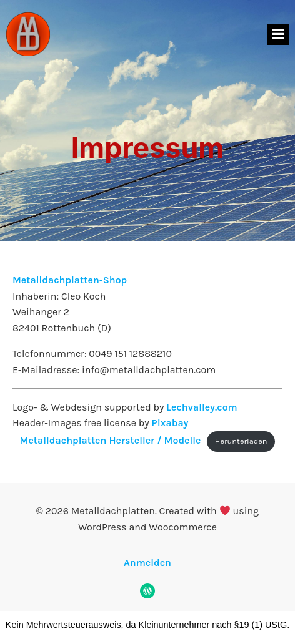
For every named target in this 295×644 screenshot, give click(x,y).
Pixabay (170, 423)
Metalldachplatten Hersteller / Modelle (111, 440)
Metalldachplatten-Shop (70, 280)
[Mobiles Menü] (278, 34)
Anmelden (147, 563)
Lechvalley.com (202, 407)
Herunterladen (241, 441)
